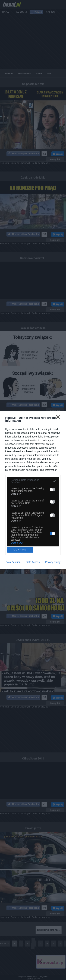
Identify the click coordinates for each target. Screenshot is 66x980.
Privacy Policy (53, 562)
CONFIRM (20, 550)
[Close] (59, 418)
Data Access (33, 562)
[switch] (52, 490)
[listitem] (33, 481)
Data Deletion (13, 562)
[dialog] (33, 490)
